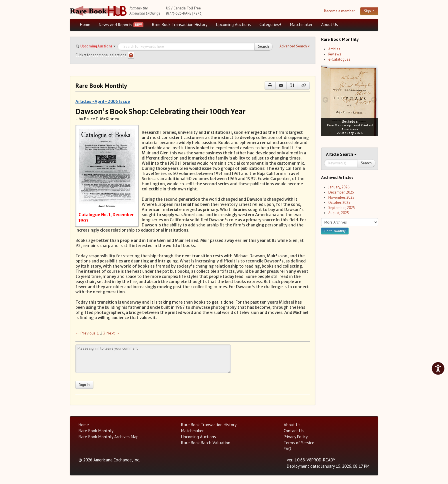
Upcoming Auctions (233, 24)
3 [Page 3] (104, 333)
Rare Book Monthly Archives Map (109, 437)
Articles (334, 49)
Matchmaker (301, 24)
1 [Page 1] (98, 333)
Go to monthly (335, 231)
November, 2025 (341, 197)
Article (333, 154)
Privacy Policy (296, 437)
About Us (330, 24)
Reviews (335, 54)
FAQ (287, 449)
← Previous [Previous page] (85, 333)
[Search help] (131, 55)
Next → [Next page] (113, 333)
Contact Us (294, 431)
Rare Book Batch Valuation (206, 443)
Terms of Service (299, 443)
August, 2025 (339, 213)
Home (85, 24)
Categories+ (270, 24)
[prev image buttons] (325, 100)
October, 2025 (339, 203)
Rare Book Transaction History (180, 24)
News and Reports (116, 25)
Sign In (369, 11)
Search (263, 46)
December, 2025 (341, 192)
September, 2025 (342, 208)
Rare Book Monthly (96, 431)
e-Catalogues (339, 59)
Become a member (339, 11)
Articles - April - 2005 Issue (103, 101)
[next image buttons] (374, 100)
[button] (295, 46)
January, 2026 (339, 187)
